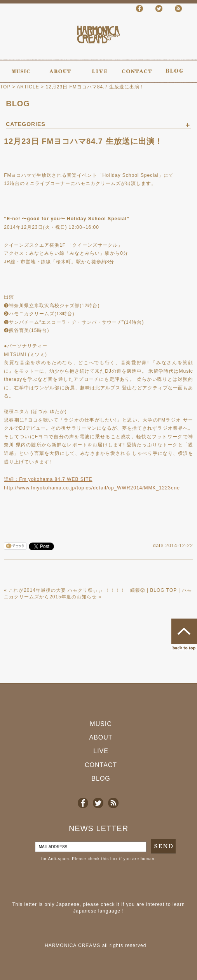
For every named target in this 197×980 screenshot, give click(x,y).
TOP (5, 87)
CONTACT (101, 765)
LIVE (101, 751)
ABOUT (101, 737)
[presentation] (59, 881)
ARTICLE (28, 87)
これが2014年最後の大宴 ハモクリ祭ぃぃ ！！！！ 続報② (77, 590)
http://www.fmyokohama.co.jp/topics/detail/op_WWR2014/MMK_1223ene (92, 488)
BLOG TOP (163, 590)
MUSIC (101, 724)
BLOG (18, 104)
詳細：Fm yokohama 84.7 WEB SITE (48, 479)
